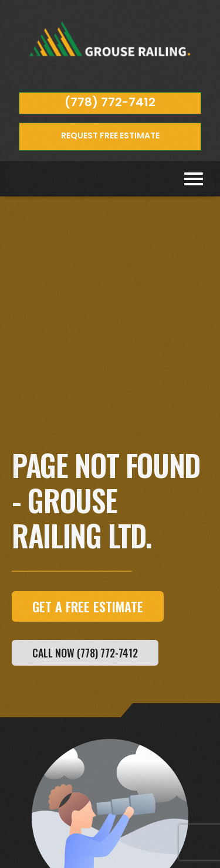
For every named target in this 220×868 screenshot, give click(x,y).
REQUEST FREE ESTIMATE (110, 135)
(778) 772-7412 (110, 102)
